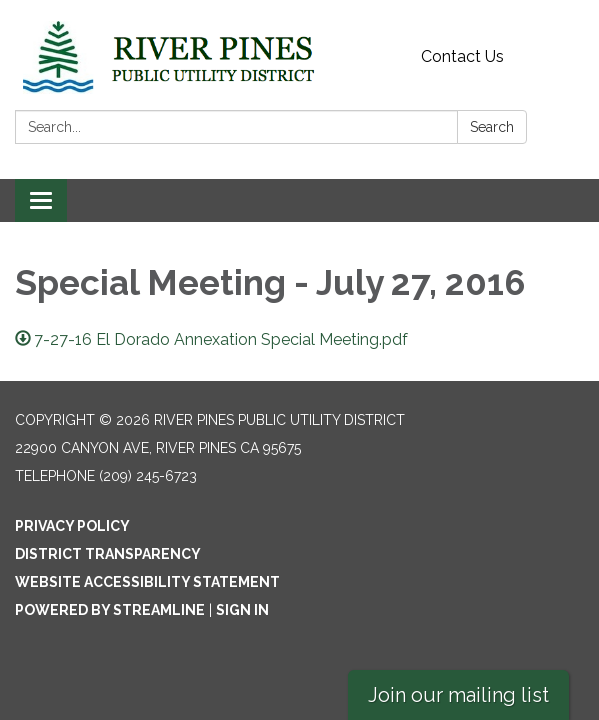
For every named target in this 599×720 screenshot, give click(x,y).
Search (492, 127)
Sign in (242, 610)
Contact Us (462, 56)
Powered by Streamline (110, 610)
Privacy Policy (72, 526)
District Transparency (108, 554)
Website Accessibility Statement (147, 582)
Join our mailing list (458, 695)
